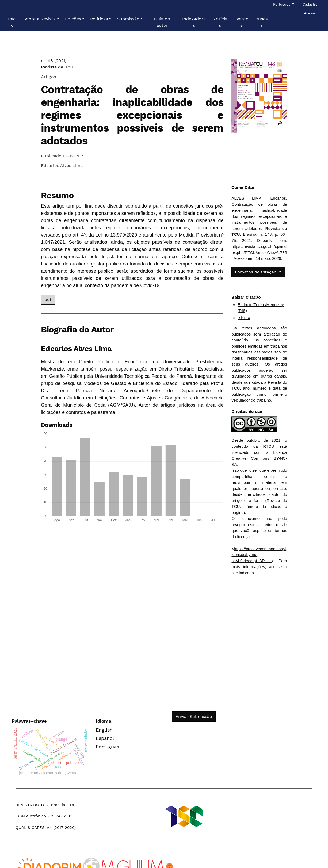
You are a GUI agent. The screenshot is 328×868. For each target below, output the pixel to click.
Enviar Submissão (194, 716)
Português (107, 747)
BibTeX (244, 318)
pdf (48, 300)
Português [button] (282, 4)
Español (105, 738)
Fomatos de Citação (256, 272)
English (104, 730)
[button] (41, 19)
